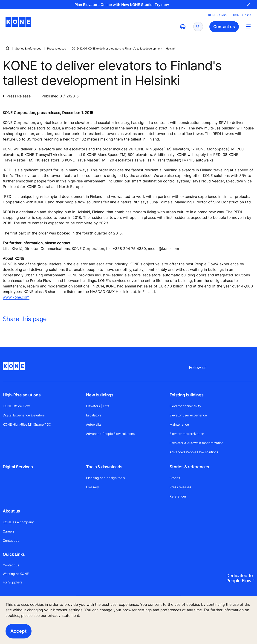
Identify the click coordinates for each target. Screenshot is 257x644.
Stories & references (28, 48)
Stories (175, 478)
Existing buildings (187, 395)
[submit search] (198, 27)
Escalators (94, 415)
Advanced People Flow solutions (110, 434)
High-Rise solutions (22, 395)
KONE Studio (217, 15)
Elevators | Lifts (98, 406)
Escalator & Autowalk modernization (196, 443)
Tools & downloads (104, 467)
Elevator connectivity (185, 406)
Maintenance (179, 424)
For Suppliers (13, 582)
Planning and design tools (105, 478)
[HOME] (7, 48)
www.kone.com (16, 297)
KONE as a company (18, 522)
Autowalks (94, 424)
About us (11, 511)
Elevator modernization (187, 434)
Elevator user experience (188, 415)
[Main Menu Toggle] (248, 26)
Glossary (92, 487)
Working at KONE (16, 574)
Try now (162, 5)
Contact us (11, 540)
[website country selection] (183, 27)
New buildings (100, 395)
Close (248, 5)
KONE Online (242, 15)
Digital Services (18, 467)
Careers (9, 531)
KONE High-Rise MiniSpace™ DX (27, 424)
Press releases (56, 48)
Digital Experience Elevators (24, 415)
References (178, 496)
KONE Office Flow (16, 406)
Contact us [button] (224, 27)
